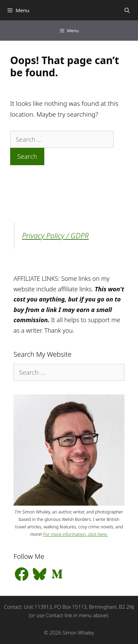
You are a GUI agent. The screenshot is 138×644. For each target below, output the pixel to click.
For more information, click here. (75, 534)
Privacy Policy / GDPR (55, 236)
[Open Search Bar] (127, 10)
